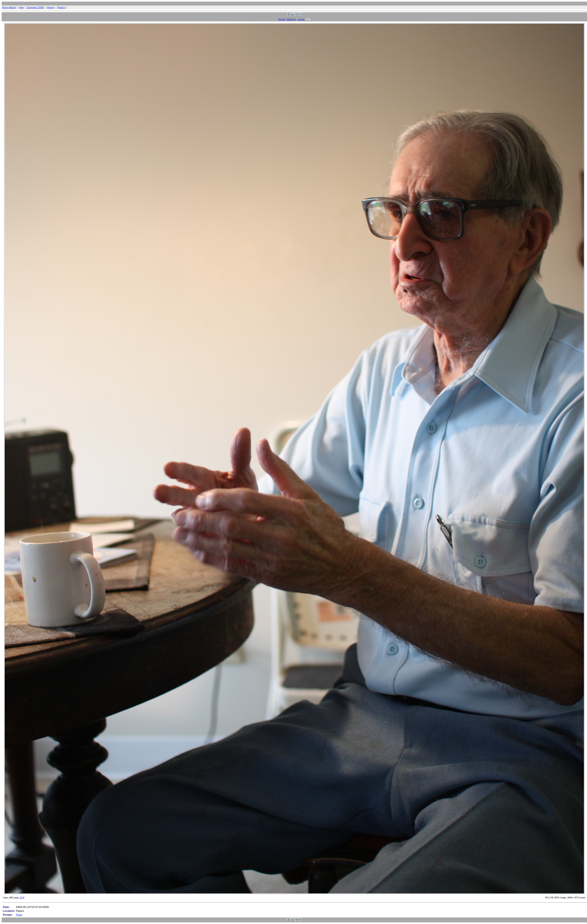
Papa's (61, 7)
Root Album (9, 7)
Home (50, 7)
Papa (19, 915)
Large (301, 19)
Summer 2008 (35, 7)
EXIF (22, 898)
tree (21, 7)
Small (282, 19)
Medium (291, 19)
